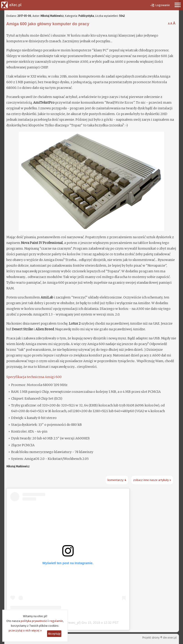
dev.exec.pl (170, 638)
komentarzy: (117, 480)
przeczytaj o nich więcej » (25, 630)
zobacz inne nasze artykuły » (152, 480)
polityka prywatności (34, 621)
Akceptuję (54, 634)
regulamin (56, 621)
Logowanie (163, 5)
